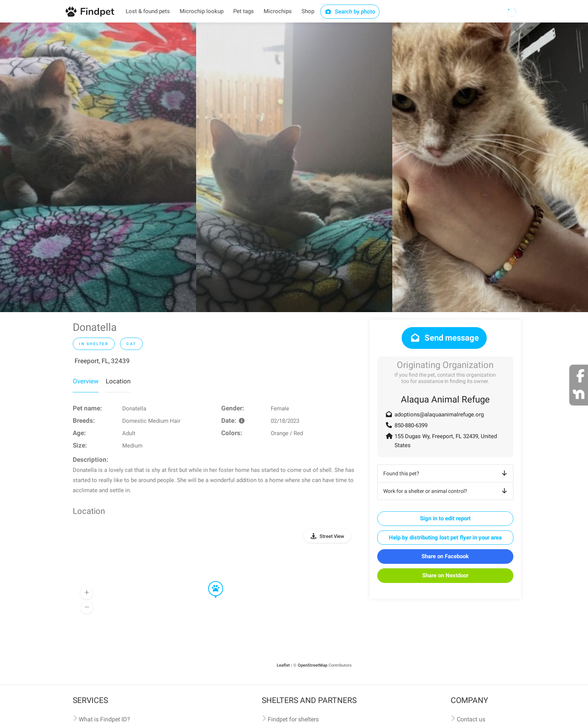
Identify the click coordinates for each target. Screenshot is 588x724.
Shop (308, 11)
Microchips (278, 11)
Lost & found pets (148, 11)
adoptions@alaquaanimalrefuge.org (439, 415)
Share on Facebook (445, 556)
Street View (332, 536)
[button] (210, 581)
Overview (86, 381)
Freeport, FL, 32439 (102, 361)
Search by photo (350, 12)
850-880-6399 (411, 425)
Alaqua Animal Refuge (445, 400)
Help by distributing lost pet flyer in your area (445, 538)
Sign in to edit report (445, 518)
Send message (444, 338)
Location (118, 381)
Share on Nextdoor (445, 575)
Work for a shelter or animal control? (446, 491)
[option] (98, 167)
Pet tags (244, 11)
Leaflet (283, 665)
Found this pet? (446, 473)
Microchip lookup (202, 11)
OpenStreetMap (313, 665)
